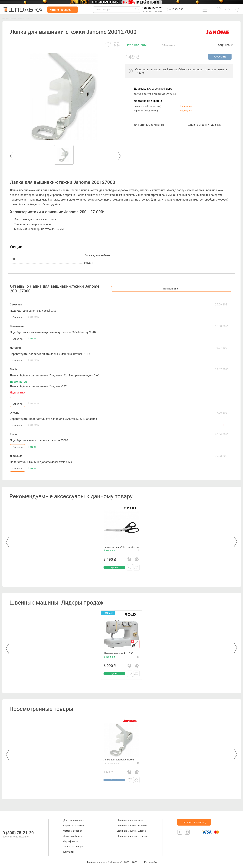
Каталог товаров (61, 10)
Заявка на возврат (73, 846)
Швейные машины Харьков (132, 825)
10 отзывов (169, 45)
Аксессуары (28, 18)
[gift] (135, 643)
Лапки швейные (43, 18)
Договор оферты (72, 835)
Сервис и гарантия (73, 825)
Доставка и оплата (74, 819)
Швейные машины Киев (130, 819)
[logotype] (6, 821)
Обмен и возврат (73, 830)
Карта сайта (151, 861)
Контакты (69, 851)
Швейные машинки (11, 18)
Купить (114, 573)
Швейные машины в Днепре (132, 835)
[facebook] (180, 835)
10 (138, 769)
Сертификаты (71, 841)
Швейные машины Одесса (131, 830)
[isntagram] (187, 835)
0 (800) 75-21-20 (152, 8)
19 (138, 663)
